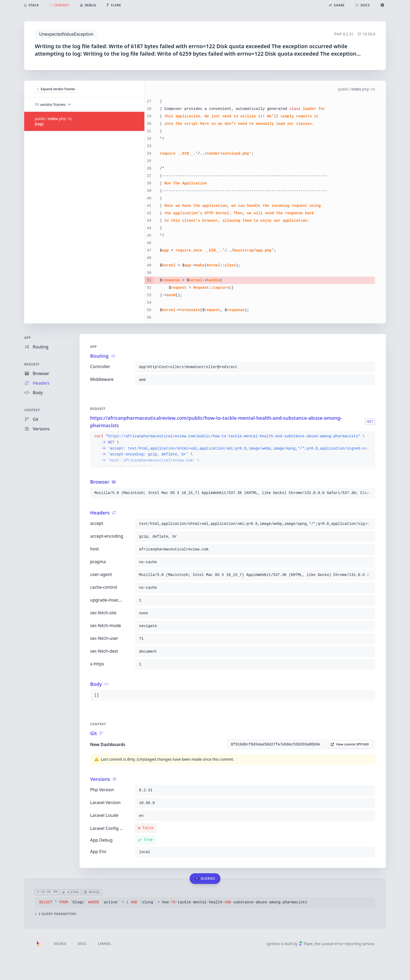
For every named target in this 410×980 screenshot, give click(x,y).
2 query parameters (56, 914)
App (28, 338)
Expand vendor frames (56, 89)
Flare (306, 944)
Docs (82, 944)
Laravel (104, 944)
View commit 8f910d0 (350, 744)
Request (32, 364)
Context (32, 410)
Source (60, 944)
